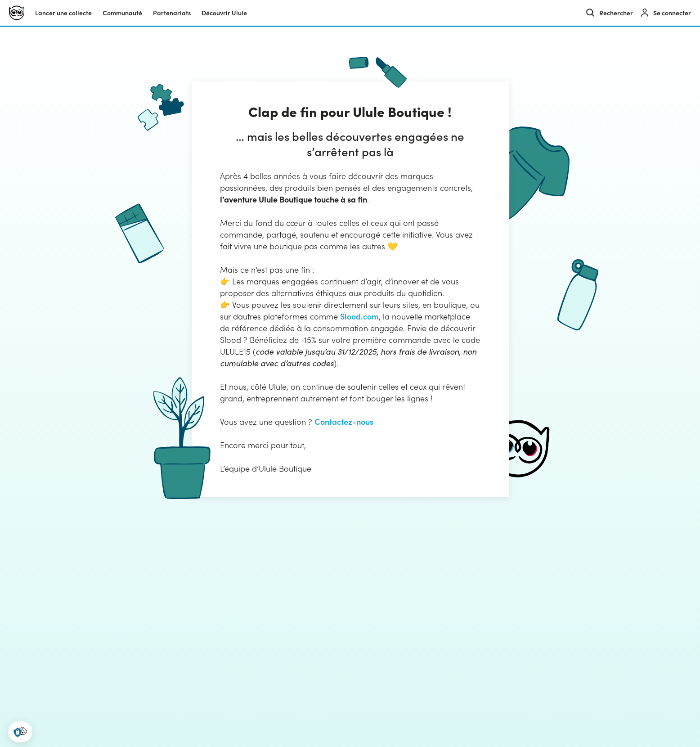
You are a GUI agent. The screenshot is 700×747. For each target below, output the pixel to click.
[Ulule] (17, 13)
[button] (20, 732)
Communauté (122, 13)
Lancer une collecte (63, 13)
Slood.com (359, 316)
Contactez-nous (344, 421)
